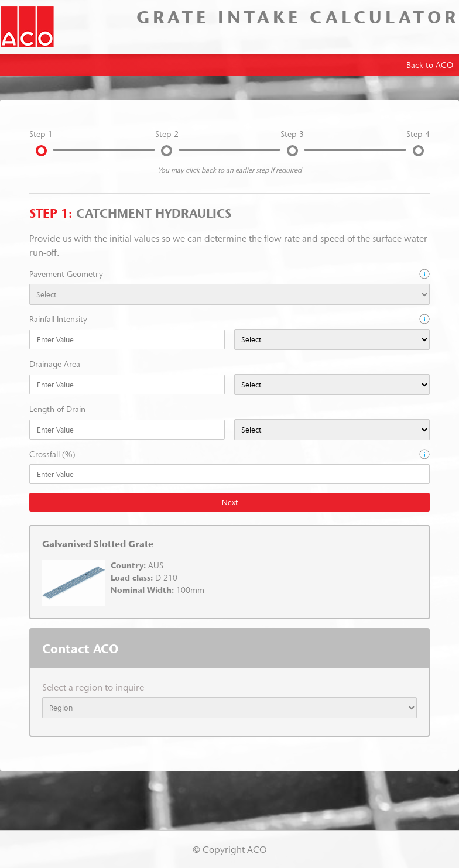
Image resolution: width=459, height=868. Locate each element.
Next (230, 502)
